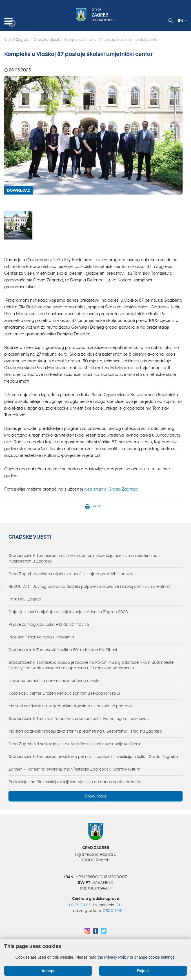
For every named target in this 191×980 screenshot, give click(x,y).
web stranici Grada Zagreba (111, 489)
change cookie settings (154, 957)
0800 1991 (113, 911)
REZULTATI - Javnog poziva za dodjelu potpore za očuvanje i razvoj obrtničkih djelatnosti (90, 586)
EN (182, 21)
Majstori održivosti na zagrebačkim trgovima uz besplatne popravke (71, 706)
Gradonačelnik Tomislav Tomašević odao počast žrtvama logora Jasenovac (79, 719)
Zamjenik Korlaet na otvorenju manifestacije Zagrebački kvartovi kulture (74, 769)
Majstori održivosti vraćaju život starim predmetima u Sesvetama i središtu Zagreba (85, 731)
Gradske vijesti (46, 39)
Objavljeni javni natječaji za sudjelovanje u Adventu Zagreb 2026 (68, 612)
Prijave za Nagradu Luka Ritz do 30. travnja (49, 624)
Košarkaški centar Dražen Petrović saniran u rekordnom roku (64, 693)
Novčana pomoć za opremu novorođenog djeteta (54, 681)
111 (119, 905)
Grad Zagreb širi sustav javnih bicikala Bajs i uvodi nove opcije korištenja (75, 744)
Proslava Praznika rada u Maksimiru (42, 637)
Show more (95, 796)
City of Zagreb (16, 39)
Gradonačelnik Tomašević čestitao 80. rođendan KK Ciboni (63, 650)
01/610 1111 (80, 905)
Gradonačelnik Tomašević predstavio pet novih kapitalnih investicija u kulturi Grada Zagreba (93, 757)
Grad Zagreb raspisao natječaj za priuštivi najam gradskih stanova (70, 574)
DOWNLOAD (19, 190)
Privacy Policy (116, 957)
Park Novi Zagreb (25, 599)
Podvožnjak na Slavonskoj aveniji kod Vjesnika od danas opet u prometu (75, 782)
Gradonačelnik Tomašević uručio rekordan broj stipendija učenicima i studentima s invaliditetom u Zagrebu (85, 558)
